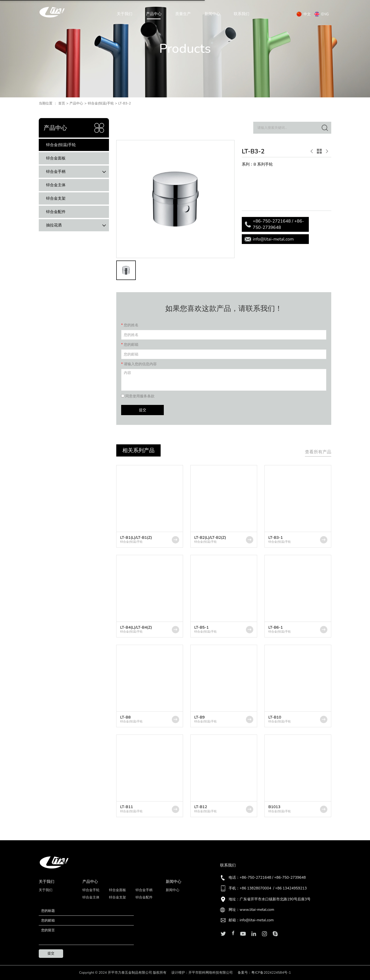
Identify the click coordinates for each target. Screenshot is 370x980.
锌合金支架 (56, 198)
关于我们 (125, 14)
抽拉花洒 (78, 225)
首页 (62, 103)
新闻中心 (212, 14)
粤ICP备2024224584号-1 (271, 973)
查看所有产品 (318, 452)
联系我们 (242, 14)
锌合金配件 (56, 212)
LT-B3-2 (125, 103)
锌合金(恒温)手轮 (101, 103)
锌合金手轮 (91, 890)
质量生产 (183, 14)
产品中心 (154, 14)
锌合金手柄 (78, 172)
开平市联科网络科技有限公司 (211, 973)
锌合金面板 (56, 158)
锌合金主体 (56, 185)
